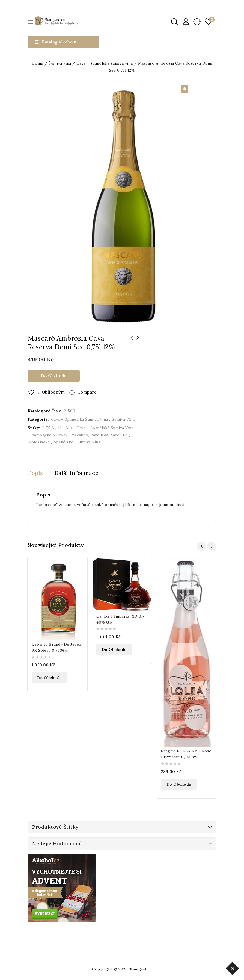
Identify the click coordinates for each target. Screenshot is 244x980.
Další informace (76, 473)
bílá (69, 428)
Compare (87, 392)
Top (233, 968)
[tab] (38, 473)
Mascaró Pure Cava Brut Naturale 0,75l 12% (138, 341)
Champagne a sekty (48, 435)
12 (60, 428)
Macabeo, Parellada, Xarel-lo (100, 435)
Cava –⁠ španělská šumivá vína (105, 63)
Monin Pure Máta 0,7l (132, 341)
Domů (37, 63)
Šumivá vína (60, 63)
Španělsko (64, 442)
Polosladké (39, 442)
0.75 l (48, 428)
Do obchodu (54, 376)
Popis (35, 473)
